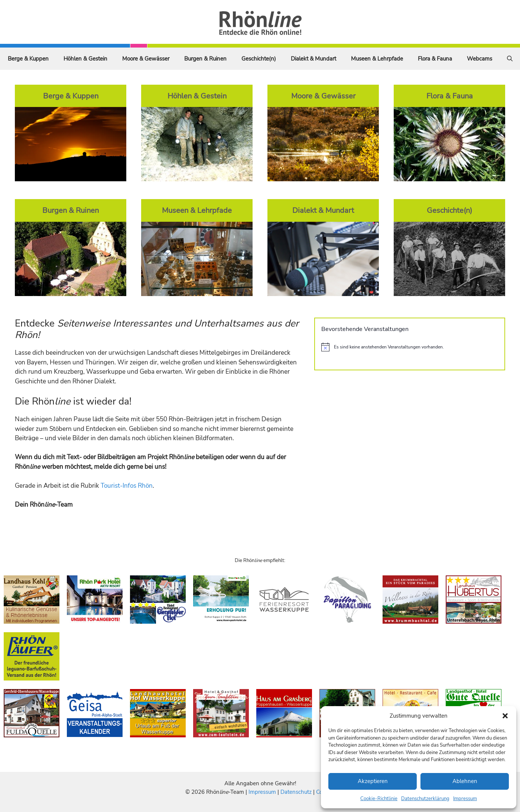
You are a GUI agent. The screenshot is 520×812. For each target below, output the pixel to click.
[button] (505, 716)
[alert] (410, 347)
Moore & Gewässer (146, 59)
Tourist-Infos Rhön (127, 486)
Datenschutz (296, 792)
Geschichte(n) (259, 59)
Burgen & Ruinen (205, 59)
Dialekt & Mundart (313, 59)
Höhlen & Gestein (85, 59)
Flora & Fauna (435, 59)
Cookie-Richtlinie (379, 799)
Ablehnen (465, 781)
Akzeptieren (373, 781)
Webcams (480, 59)
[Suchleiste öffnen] (510, 59)
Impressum (465, 799)
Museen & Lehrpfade (377, 59)
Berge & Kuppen (28, 59)
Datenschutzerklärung (425, 799)
